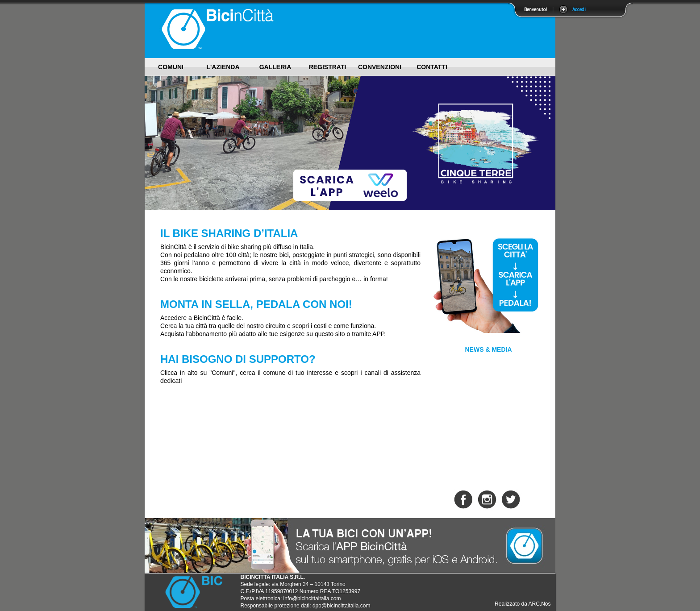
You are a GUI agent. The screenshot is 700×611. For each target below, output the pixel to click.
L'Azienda (223, 67)
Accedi (579, 9)
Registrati (328, 67)
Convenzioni (380, 67)
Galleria (275, 67)
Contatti (432, 67)
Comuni (171, 67)
